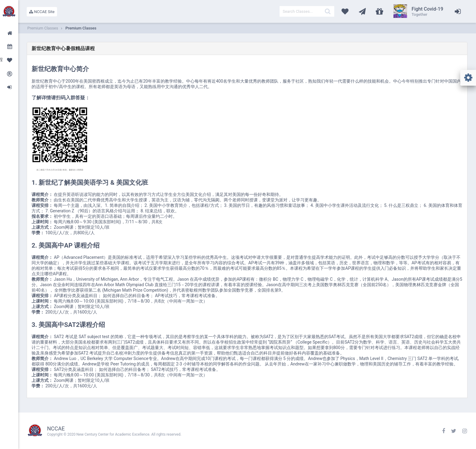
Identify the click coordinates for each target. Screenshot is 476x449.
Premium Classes (81, 28)
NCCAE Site (42, 12)
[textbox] (307, 11)
